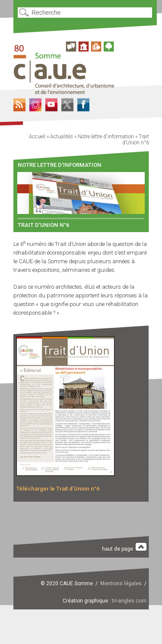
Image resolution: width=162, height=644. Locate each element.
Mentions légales (121, 583)
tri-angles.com (129, 601)
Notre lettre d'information (106, 137)
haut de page (124, 547)
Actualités (62, 137)
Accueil (37, 137)
